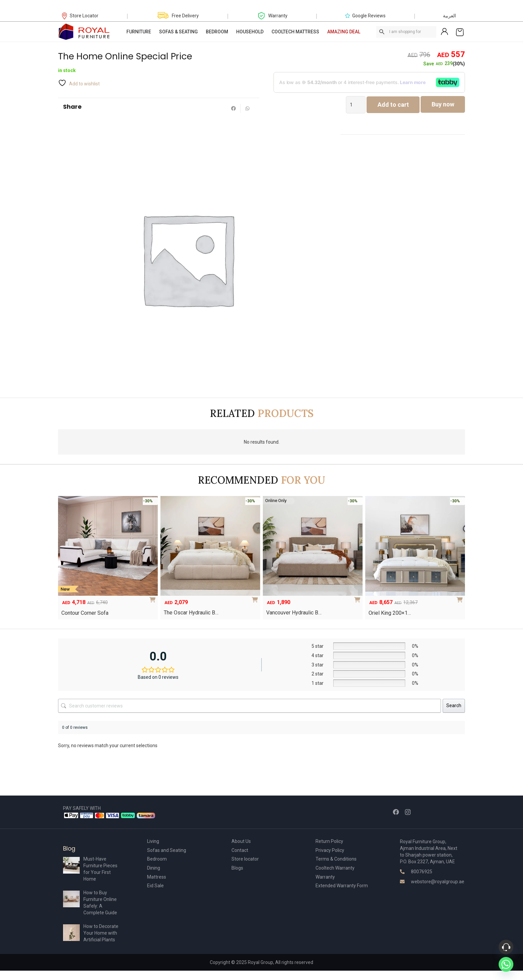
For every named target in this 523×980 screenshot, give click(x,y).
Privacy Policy (330, 850)
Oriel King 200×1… (390, 613)
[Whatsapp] (506, 964)
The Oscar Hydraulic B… (191, 613)
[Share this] (233, 108)
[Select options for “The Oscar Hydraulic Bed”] (256, 597)
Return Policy (329, 841)
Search (454, 705)
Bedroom (157, 859)
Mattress (157, 877)
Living (153, 841)
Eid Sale (155, 886)
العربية (449, 16)
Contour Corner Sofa (85, 613)
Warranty (325, 877)
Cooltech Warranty (335, 868)
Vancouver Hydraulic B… (294, 613)
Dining (154, 868)
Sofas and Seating (167, 850)
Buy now (443, 104)
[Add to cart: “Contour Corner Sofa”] (154, 597)
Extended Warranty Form (342, 886)
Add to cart (393, 105)
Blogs (237, 868)
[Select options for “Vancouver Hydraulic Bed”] (359, 597)
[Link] (84, 32)
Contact (240, 850)
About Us (241, 841)
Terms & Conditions (336, 859)
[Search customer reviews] (249, 706)
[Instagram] (408, 812)
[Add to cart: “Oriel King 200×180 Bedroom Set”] (461, 597)
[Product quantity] (356, 105)
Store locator (245, 859)
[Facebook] (396, 812)
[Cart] (460, 32)
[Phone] (506, 947)
